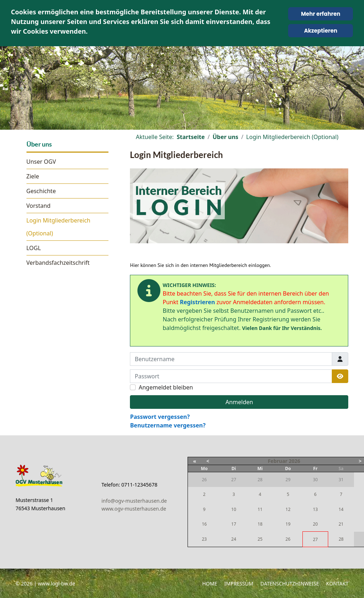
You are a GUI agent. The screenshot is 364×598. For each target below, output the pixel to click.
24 (234, 539)
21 (341, 524)
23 (204, 539)
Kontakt (337, 583)
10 (234, 509)
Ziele (33, 176)
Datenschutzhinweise (290, 583)
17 (234, 524)
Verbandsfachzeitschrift (58, 263)
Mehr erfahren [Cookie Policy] (321, 14)
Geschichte (41, 191)
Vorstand (39, 206)
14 (341, 509)
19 (288, 524)
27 (315, 539)
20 (315, 524)
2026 (295, 461)
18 (260, 524)
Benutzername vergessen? (168, 425)
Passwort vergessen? (160, 417)
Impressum (239, 583)
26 (288, 539)
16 (204, 524)
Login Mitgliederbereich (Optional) (59, 227)
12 (288, 509)
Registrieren (197, 302)
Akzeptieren (321, 31)
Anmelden (239, 402)
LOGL (34, 248)
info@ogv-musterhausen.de (134, 501)
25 (260, 539)
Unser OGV (41, 162)
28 (341, 539)
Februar (278, 461)
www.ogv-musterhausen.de (134, 509)
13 (315, 509)
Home (210, 583)
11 (260, 509)
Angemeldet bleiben (166, 387)
